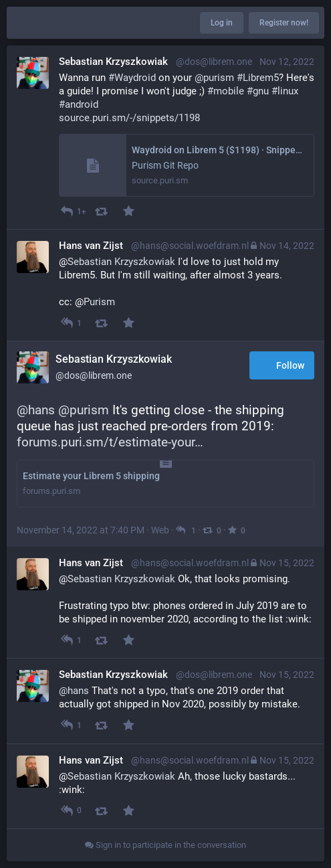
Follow (282, 366)
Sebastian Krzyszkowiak (121, 262)
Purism (99, 302)
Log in (222, 23)
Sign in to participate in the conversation (165, 845)
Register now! (284, 23)
